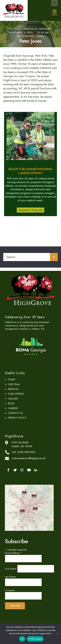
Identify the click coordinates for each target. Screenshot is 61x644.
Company (10, 590)
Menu (54, 12)
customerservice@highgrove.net (29, 458)
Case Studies (16, 394)
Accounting (26, 36)
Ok (22, 639)
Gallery (13, 399)
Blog (11, 403)
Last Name (10, 577)
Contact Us (15, 413)
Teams (40, 36)
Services (13, 389)
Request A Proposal (31, 210)
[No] (57, 634)
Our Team (14, 384)
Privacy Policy (17, 418)
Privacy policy (35, 639)
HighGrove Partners (37, 29)
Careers (13, 408)
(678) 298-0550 (26, 452)
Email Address (14, 553)
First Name (11, 569)
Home (12, 379)
